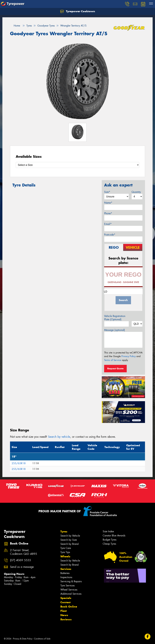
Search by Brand (69, 544)
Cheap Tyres (109, 544)
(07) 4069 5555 (21, 560)
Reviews (66, 619)
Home (15, 26)
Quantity (136, 192)
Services (66, 569)
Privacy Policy (129, 356)
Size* (107, 192)
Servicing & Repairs (71, 581)
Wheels (65, 556)
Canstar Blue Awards (114, 536)
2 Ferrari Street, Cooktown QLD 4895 (24, 552)
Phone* (108, 213)
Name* (108, 203)
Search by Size (69, 540)
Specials (66, 598)
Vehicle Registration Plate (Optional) (115, 318)
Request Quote (115, 368)
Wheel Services (69, 590)
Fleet (64, 611)
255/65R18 (19, 463)
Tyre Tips (65, 552)
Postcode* (110, 235)
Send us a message (22, 567)
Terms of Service (113, 360)
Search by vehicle (59, 437)
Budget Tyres (110, 540)
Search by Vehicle (70, 536)
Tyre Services (67, 586)
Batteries (65, 573)
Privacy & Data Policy (23, 639)
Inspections (66, 577)
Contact (65, 602)
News (64, 615)
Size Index (108, 531)
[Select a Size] (77, 165)
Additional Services (71, 594)
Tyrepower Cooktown (78, 11)
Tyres (64, 531)
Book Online (69, 607)
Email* (108, 224)
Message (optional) (115, 330)
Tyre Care (66, 548)
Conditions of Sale (42, 639)
